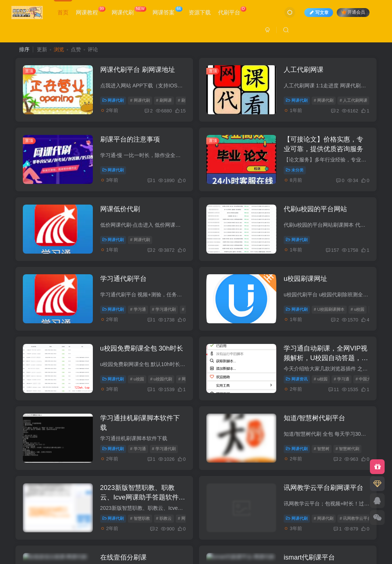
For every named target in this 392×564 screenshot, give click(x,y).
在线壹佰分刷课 (123, 557)
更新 (42, 49)
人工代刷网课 (304, 70)
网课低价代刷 (120, 209)
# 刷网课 (164, 100)
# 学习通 (138, 309)
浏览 (59, 49)
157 (332, 250)
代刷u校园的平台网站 (315, 209)
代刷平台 (232, 11)
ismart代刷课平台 (309, 557)
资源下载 (200, 12)
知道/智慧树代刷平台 (314, 418)
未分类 (295, 170)
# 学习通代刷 (164, 309)
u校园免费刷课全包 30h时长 (142, 348)
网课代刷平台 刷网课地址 (138, 70)
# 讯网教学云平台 (356, 518)
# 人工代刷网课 (353, 100)
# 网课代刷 (140, 100)
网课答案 (167, 11)
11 (334, 389)
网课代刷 (129, 11)
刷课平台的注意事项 (130, 139)
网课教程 (91, 11)
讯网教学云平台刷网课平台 (323, 488)
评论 (93, 49)
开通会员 (353, 12)
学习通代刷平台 (123, 279)
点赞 (76, 49)
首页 (63, 12)
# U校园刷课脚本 (329, 309)
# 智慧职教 (140, 518)
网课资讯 (297, 379)
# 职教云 (164, 518)
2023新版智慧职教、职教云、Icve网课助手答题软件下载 (143, 497)
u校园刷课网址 (305, 279)
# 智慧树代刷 (347, 449)
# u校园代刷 (161, 379)
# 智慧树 (322, 449)
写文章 (319, 13)
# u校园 (358, 309)
